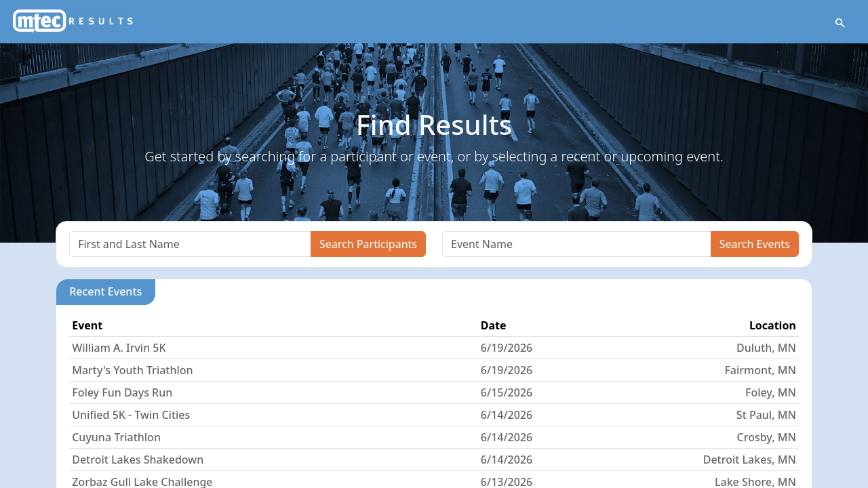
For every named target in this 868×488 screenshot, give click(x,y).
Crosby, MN (767, 437)
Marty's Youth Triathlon (132, 370)
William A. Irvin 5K (119, 348)
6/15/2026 (507, 392)
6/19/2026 (507, 348)
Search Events (755, 244)
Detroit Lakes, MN (750, 460)
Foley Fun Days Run (122, 392)
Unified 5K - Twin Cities (131, 415)
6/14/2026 (507, 415)
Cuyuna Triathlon (116, 437)
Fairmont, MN (760, 370)
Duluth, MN (766, 348)
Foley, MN (771, 392)
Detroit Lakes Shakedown (138, 460)
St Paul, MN (766, 415)
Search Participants (368, 244)
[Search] (190, 244)
